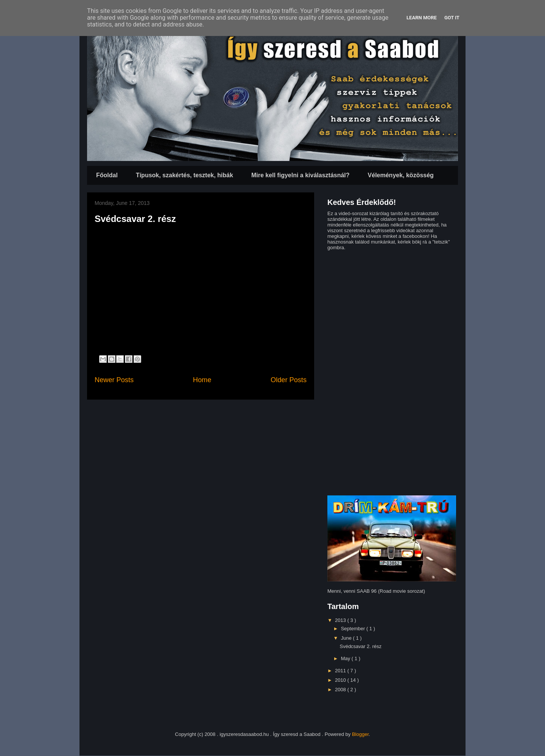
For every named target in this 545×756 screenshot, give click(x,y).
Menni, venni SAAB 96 (352, 591)
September (354, 629)
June (347, 638)
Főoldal (107, 175)
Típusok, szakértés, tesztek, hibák (185, 175)
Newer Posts (114, 380)
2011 (341, 671)
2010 (341, 680)
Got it (452, 18)
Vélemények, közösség (401, 175)
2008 (341, 690)
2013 (341, 620)
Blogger (360, 734)
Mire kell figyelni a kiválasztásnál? (301, 175)
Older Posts (289, 380)
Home (202, 380)
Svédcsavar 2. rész (135, 219)
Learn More (422, 18)
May (346, 658)
